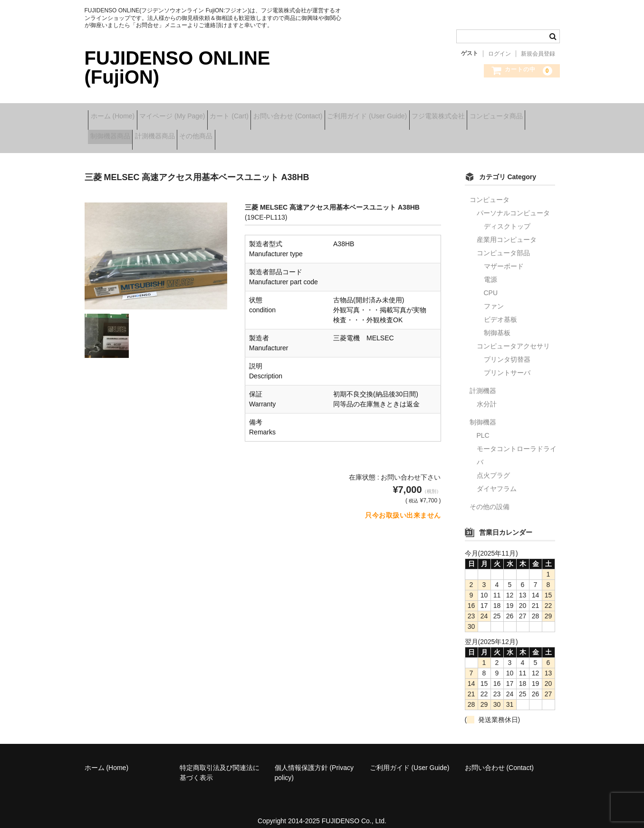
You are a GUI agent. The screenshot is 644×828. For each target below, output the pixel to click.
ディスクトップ (507, 216)
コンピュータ (490, 190)
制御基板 (497, 323)
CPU (491, 283)
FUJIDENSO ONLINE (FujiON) (178, 67)
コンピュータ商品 (120, 133)
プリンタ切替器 (507, 349)
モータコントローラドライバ (517, 445)
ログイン (500, 54)
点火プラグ (493, 465)
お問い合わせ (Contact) (336, 113)
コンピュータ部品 (503, 243)
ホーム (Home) (116, 113)
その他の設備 (490, 497)
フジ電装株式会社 (516, 113)
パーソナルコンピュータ (513, 203)
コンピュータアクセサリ (513, 336)
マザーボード (504, 256)
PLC (483, 425)
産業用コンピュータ (507, 230)
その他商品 (302, 133)
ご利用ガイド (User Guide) (430, 113)
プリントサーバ (507, 363)
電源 (490, 270)
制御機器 (483, 412)
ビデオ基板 (500, 309)
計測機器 (483, 381)
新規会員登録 (538, 54)
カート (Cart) (262, 113)
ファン (494, 296)
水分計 (487, 394)
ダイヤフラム (497, 479)
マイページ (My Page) (191, 113)
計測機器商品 (246, 133)
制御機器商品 (186, 133)
